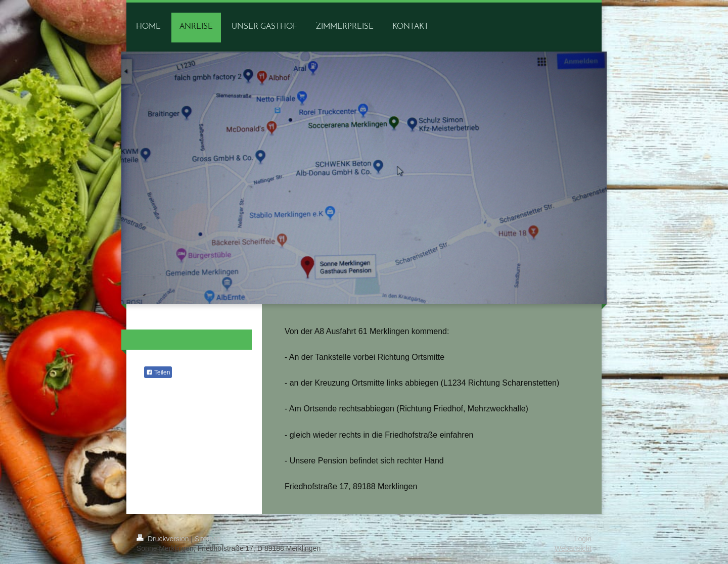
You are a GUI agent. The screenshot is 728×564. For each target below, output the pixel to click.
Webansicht (573, 548)
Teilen (158, 372)
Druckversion (164, 539)
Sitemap (208, 539)
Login (583, 539)
